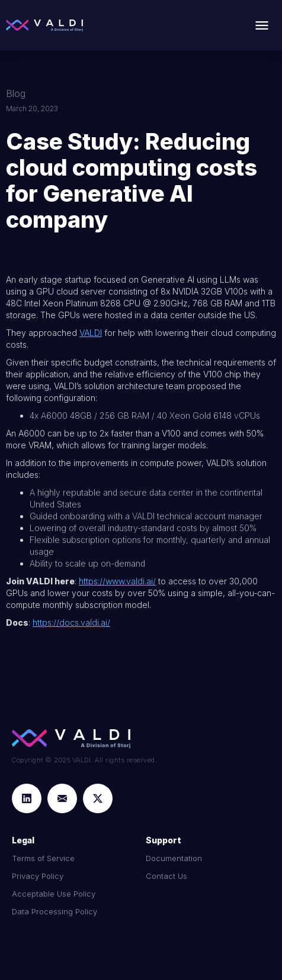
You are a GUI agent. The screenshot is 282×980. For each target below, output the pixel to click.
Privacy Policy (38, 876)
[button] (262, 25)
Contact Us (166, 876)
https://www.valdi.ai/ (117, 581)
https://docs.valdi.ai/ (71, 622)
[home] (44, 25)
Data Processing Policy (55, 911)
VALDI (91, 333)
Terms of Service (43, 858)
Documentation (174, 858)
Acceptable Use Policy (54, 894)
